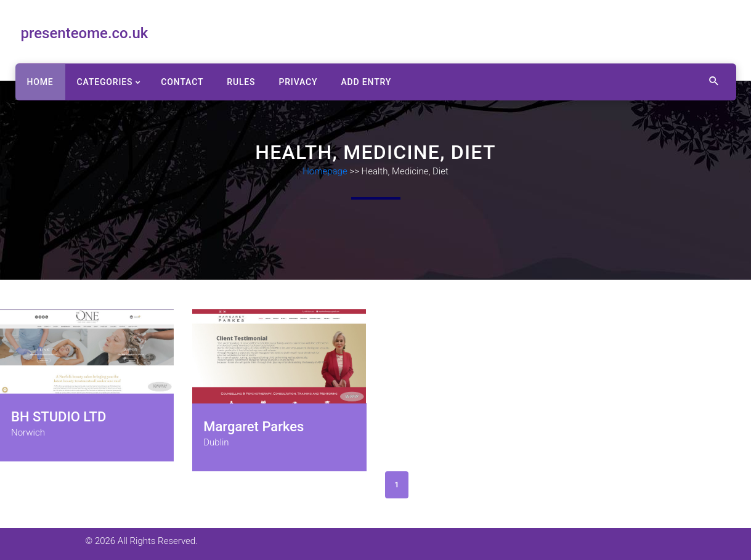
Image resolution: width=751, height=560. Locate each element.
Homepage (325, 171)
